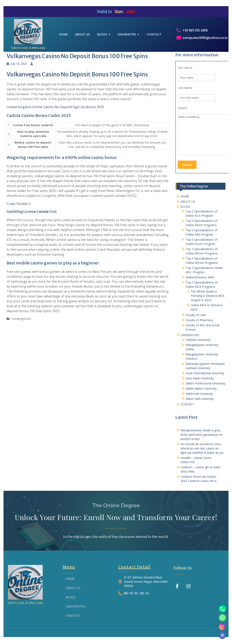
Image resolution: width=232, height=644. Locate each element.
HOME (185, 200)
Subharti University (198, 343)
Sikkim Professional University (205, 387)
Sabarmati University (199, 397)
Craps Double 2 (18, 207)
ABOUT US (188, 205)
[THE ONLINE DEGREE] (28, 33)
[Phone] (222, 609)
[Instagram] (222, 626)
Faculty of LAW (196, 318)
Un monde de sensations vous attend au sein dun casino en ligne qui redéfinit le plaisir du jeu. (202, 452)
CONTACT (187, 408)
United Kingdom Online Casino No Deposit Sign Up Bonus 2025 (55, 110)
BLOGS (185, 210)
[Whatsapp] (222, 618)
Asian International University (205, 376)
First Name (185, 71)
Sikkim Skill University (200, 402)
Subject (183, 111)
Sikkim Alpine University (201, 392)
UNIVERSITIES (190, 338)
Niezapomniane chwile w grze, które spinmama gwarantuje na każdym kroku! (201, 438)
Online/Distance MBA (200, 281)
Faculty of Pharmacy (199, 323)
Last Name (185, 91)
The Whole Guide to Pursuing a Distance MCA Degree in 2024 (208, 299)
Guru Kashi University (200, 382)
